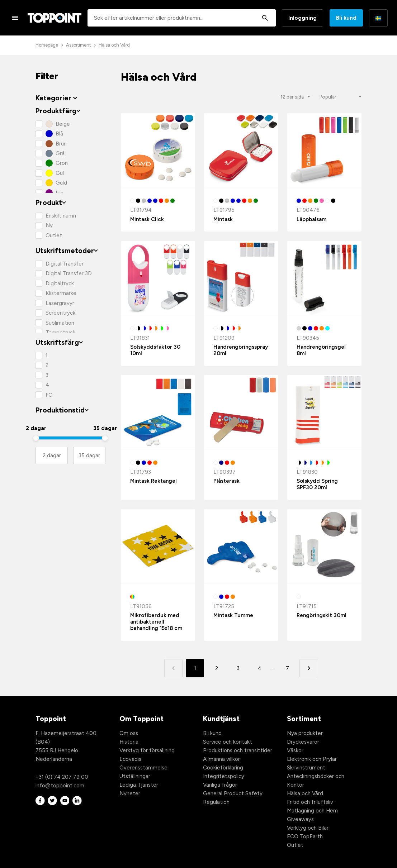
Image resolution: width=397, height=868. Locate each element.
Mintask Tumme (233, 615)
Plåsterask (226, 481)
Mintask (223, 219)
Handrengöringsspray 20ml (241, 350)
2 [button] (217, 668)
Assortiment (78, 45)
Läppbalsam (311, 219)
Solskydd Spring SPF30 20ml (317, 484)
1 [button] (195, 668)
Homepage (47, 45)
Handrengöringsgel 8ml (321, 350)
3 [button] (238, 668)
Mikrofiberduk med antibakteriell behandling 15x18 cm (156, 622)
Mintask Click (147, 219)
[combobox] (182, 18)
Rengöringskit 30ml (322, 615)
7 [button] (287, 668)
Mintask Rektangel (153, 481)
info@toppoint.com (60, 786)
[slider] (36, 438)
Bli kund (346, 18)
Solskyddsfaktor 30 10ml (155, 350)
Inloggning (303, 18)
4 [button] (260, 668)
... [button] (273, 668)
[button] (309, 668)
